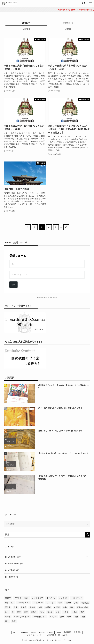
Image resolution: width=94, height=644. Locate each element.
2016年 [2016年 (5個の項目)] (8, 598)
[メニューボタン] (91, 3)
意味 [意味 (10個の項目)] (72, 607)
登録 (13, 285)
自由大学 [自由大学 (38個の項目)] (53, 617)
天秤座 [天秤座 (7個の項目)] (32, 607)
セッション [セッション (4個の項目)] (9, 603)
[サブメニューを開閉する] (87, 557)
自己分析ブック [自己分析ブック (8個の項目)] (40, 617)
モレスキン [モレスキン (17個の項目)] (51, 603)
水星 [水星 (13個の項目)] (26, 612)
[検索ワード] (47, 535)
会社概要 (67, 632)
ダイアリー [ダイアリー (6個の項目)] (38, 603)
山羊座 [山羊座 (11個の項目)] (57, 607)
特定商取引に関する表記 (57, 635)
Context (48, 557)
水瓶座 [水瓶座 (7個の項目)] (34, 612)
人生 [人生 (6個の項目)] (76, 603)
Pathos (13, 577)
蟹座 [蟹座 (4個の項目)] (62, 617)
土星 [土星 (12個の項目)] (16, 607)
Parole (42, 632)
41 (66, 227)
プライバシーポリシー (35, 635)
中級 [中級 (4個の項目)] (60, 603)
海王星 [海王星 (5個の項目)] (50, 612)
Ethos (58, 632)
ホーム (16, 632)
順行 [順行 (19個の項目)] (7, 621)
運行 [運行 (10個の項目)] (83, 617)
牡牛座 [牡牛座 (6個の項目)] (66, 612)
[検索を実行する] (87, 535)
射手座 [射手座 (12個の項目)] (48, 607)
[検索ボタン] (84, 3)
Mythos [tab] (68, 29)
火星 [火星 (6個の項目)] (58, 612)
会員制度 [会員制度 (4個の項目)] (85, 603)
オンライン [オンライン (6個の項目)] (63, 598)
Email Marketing (42, 297)
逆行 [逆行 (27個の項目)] (76, 617)
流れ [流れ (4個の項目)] (42, 612)
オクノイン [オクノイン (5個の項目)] (51, 598)
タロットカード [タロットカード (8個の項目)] (24, 603)
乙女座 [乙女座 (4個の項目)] (68, 603)
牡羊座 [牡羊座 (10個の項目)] (74, 612)
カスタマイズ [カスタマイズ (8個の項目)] (77, 598)
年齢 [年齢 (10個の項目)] (65, 607)
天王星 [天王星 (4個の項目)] (23, 607)
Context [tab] (26, 29)
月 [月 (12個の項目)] (13, 612)
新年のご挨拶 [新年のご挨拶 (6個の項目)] (83, 607)
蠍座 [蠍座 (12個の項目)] (69, 617)
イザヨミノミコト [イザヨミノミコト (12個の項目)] (21, 598)
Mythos (14, 570)
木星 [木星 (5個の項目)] (19, 612)
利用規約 (77, 632)
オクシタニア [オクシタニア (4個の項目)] (38, 598)
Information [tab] (68, 23)
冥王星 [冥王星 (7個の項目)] (8, 607)
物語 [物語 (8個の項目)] (82, 612)
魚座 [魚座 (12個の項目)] (14, 621)
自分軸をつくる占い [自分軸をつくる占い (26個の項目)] (22, 617)
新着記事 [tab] (26, 23)
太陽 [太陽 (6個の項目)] (40, 607)
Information (16, 563)
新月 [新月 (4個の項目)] (7, 612)
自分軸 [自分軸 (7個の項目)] (8, 617)
